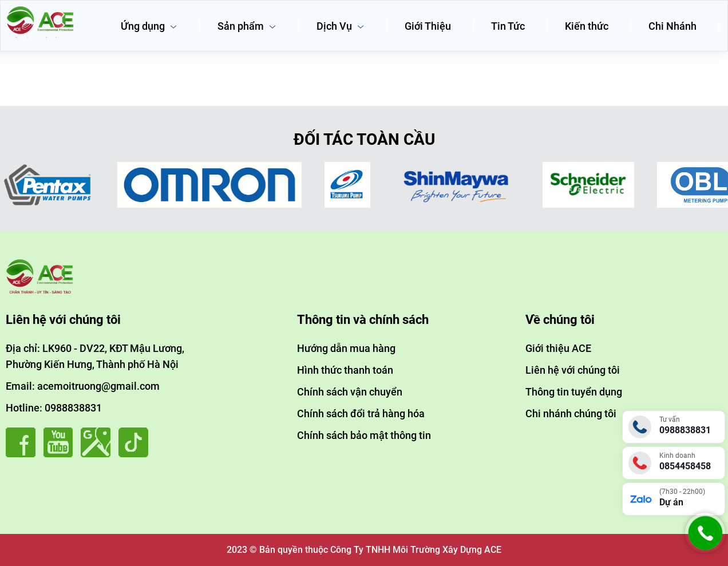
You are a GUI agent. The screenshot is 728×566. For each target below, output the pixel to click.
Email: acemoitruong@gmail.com (83, 386)
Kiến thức (587, 26)
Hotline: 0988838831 (54, 408)
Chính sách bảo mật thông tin (364, 435)
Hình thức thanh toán (345, 370)
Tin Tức (508, 26)
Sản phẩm (247, 26)
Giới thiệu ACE (558, 348)
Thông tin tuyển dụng (574, 392)
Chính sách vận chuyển (350, 392)
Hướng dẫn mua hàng (346, 348)
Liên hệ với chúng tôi (573, 370)
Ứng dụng (149, 26)
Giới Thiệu (428, 26)
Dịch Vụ (341, 26)
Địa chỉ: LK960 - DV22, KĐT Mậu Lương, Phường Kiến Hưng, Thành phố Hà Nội (95, 356)
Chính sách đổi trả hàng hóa (361, 413)
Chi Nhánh (672, 26)
